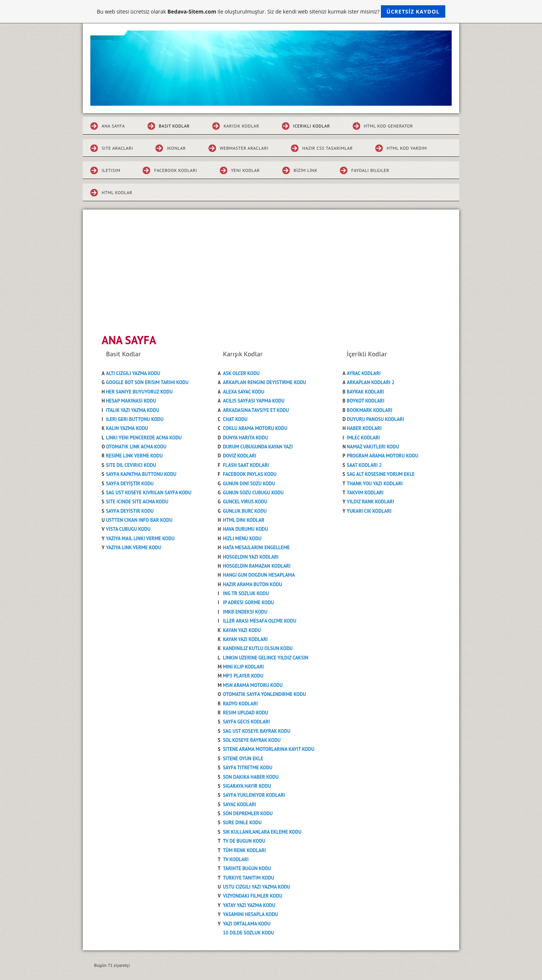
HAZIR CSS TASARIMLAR (327, 148)
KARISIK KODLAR (241, 126)
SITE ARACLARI (117, 148)
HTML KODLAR (117, 192)
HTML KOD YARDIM (407, 148)
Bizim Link (305, 170)
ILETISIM (111, 170)
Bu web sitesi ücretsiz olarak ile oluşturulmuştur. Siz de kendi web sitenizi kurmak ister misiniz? (271, 11)
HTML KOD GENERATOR (389, 126)
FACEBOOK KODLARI (175, 170)
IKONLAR (176, 148)
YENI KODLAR (245, 170)
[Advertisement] (271, 266)
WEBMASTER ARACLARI (244, 148)
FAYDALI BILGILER (370, 170)
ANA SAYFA (113, 126)
